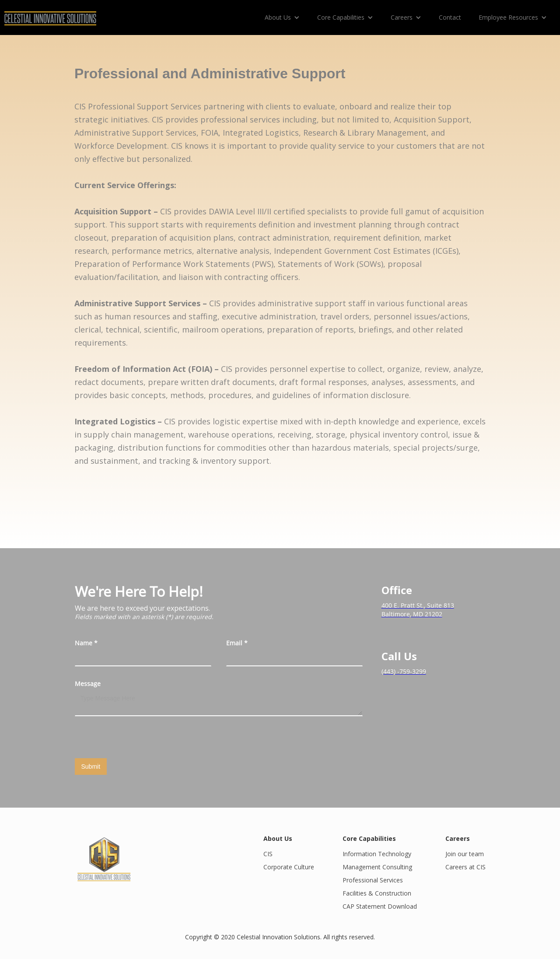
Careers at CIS (465, 867)
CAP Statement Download (380, 906)
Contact (450, 17)
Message (88, 684)
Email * (237, 643)
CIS (268, 854)
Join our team (465, 854)
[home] (50, 15)
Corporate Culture (289, 867)
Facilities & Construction (377, 893)
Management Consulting (377, 867)
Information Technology (377, 854)
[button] (282, 17)
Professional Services (373, 880)
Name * (86, 643)
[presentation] (141, 738)
